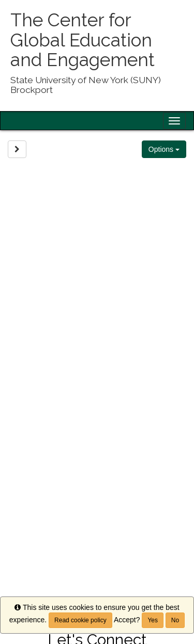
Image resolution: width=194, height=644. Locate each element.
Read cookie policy (80, 620)
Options (164, 149)
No (175, 620)
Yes (153, 620)
